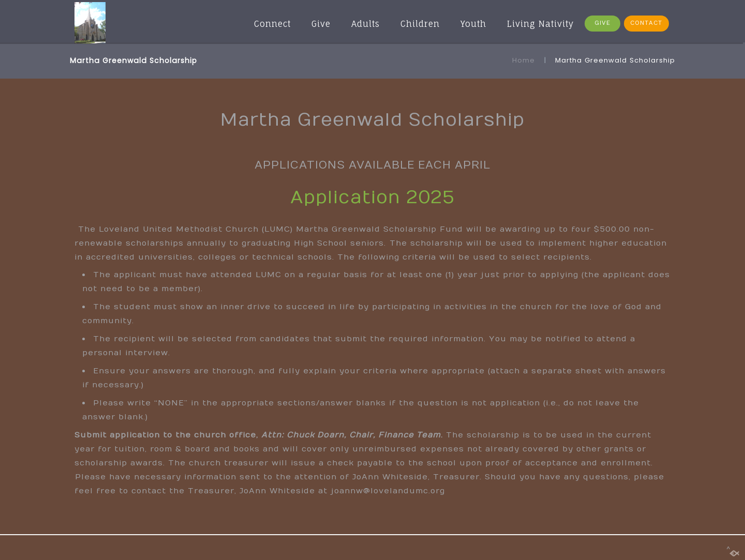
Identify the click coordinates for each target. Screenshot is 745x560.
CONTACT (646, 23)
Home (524, 60)
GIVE (602, 23)
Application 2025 (373, 198)
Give (321, 24)
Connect (272, 24)
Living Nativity (540, 24)
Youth (473, 24)
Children (420, 24)
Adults (366, 24)
